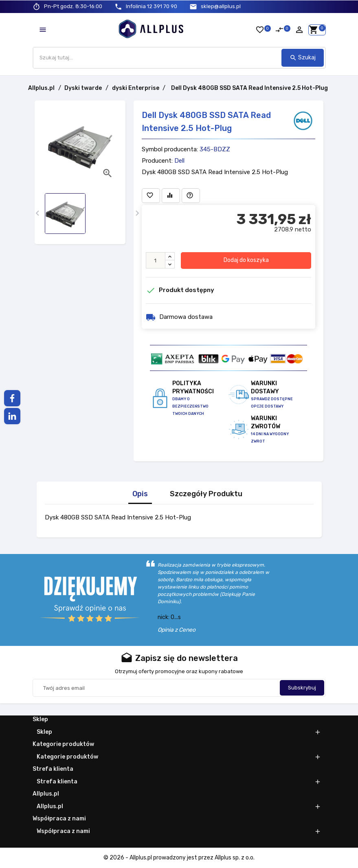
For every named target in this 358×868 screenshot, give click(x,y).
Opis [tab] (140, 494)
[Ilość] (156, 260)
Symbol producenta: (170, 149)
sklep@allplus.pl (221, 6)
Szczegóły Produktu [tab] (206, 494)
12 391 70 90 (152, 6)
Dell (179, 161)
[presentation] (38, 213)
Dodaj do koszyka (246, 260)
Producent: (157, 161)
